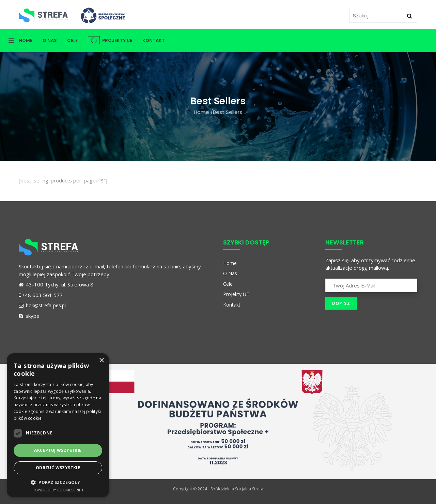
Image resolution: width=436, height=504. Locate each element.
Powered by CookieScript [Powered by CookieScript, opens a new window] (58, 490)
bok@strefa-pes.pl (42, 305)
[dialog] (58, 425)
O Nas (50, 40)
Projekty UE (110, 40)
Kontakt (154, 40)
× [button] (101, 361)
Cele (72, 40)
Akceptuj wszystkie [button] (58, 450)
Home (26, 40)
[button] (58, 482)
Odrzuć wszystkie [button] (58, 468)
